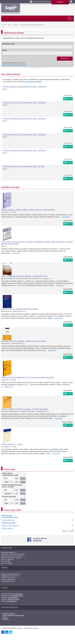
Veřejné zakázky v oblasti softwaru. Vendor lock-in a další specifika (28, 210)
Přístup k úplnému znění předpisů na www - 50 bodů (24, 166)
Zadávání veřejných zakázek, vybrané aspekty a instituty (24, 341)
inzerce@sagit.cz (12, 601)
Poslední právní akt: (8, 520)
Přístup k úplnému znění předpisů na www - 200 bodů (24, 119)
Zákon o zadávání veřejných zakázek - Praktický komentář (24, 409)
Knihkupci (6, 619)
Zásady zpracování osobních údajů (13, 615)
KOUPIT (70, 99)
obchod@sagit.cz (18, 594)
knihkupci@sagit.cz (14, 599)
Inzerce (5, 617)
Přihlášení (60, 2)
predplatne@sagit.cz (17, 596)
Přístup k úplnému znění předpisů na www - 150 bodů (24, 135)
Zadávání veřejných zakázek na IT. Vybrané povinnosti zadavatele (28, 377)
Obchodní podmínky (9, 613)
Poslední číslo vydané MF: (10, 525)
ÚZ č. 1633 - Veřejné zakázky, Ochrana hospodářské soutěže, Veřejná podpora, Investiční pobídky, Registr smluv (37, 243)
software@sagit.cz (13, 597)
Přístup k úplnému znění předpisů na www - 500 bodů (24, 103)
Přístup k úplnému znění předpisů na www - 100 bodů (24, 150)
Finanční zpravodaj (8, 523)
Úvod (10, 25)
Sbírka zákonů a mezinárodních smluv (32, 25)
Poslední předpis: (7, 528)
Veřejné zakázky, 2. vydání (12, 444)
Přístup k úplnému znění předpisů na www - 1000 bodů (25, 87)
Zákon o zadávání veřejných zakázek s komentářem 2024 (24, 276)
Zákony (16, 25)
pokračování (66, 217)
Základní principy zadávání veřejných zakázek (20, 309)
